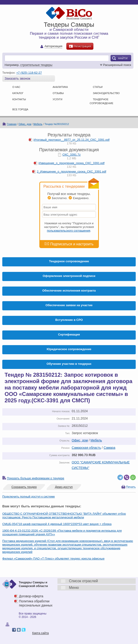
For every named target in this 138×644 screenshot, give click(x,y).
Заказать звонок (17, 78)
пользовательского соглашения (69, 231)
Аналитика (60, 87)
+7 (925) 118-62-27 (29, 73)
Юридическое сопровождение (69, 349)
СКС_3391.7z (72, 155)
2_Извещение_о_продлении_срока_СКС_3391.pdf (72, 172)
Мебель (38, 124)
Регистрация (80, 46)
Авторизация (54, 46)
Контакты (19, 99)
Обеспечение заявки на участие (69, 305)
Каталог (18, 93)
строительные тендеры (36, 65)
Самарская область (86, 448)
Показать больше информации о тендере (36, 478)
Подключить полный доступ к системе (28, 497)
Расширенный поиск (115, 65)
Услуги (58, 99)
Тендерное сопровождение (69, 261)
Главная (12, 124)
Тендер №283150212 (57, 124)
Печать (131, 487)
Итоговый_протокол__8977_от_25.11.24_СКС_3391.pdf (71, 140)
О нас (16, 87)
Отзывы (58, 93)
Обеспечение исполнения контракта (69, 291)
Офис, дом (25, 124)
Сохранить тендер (24, 487)
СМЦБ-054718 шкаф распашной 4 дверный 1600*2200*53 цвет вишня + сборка (57, 524)
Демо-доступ (64, 487)
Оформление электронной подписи (69, 276)
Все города (20, 109)
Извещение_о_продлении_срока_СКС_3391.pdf (71, 163)
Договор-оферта (31, 596)
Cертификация (69, 334)
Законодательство (106, 93)
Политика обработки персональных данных (36, 603)
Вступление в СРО (69, 320)
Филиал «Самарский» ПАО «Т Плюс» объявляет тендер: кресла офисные (53, 559)
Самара (110, 448)
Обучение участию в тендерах (69, 364)
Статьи (98, 87)
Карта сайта (41, 633)
